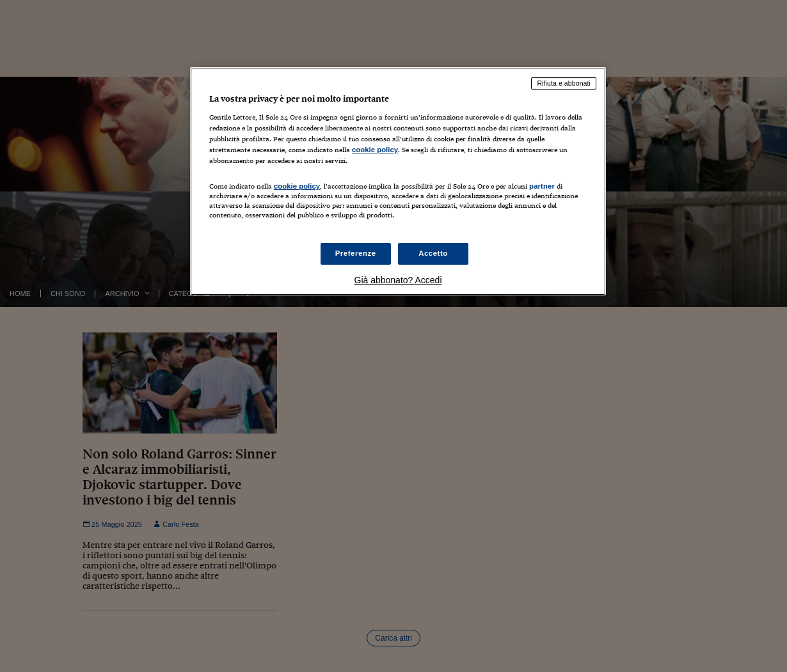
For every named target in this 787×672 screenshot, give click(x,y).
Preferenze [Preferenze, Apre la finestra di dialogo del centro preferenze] (356, 253)
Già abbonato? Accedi (398, 280)
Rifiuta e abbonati (564, 83)
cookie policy (375, 150)
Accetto (433, 253)
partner (542, 186)
